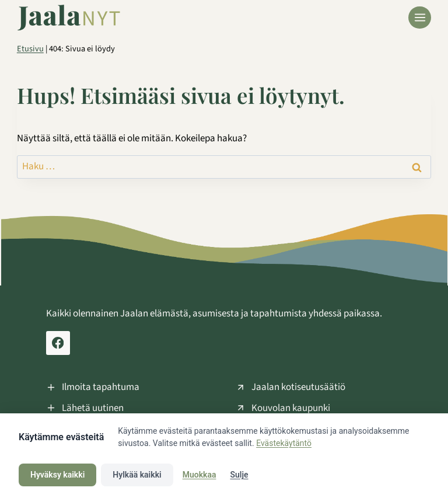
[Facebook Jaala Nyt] (58, 343)
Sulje (239, 475)
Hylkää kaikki (137, 475)
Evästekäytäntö (284, 443)
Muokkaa (199, 475)
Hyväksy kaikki (57, 475)
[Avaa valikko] (420, 18)
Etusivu (30, 49)
